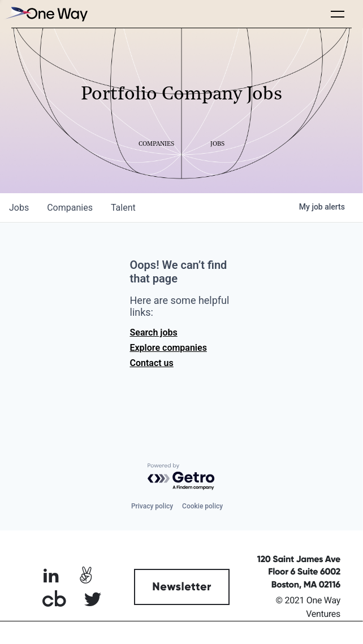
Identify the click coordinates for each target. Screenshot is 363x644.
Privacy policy (152, 506)
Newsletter (182, 587)
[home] (45, 14)
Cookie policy (202, 506)
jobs (19, 208)
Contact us (152, 363)
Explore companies (168, 348)
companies (70, 208)
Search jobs (154, 332)
